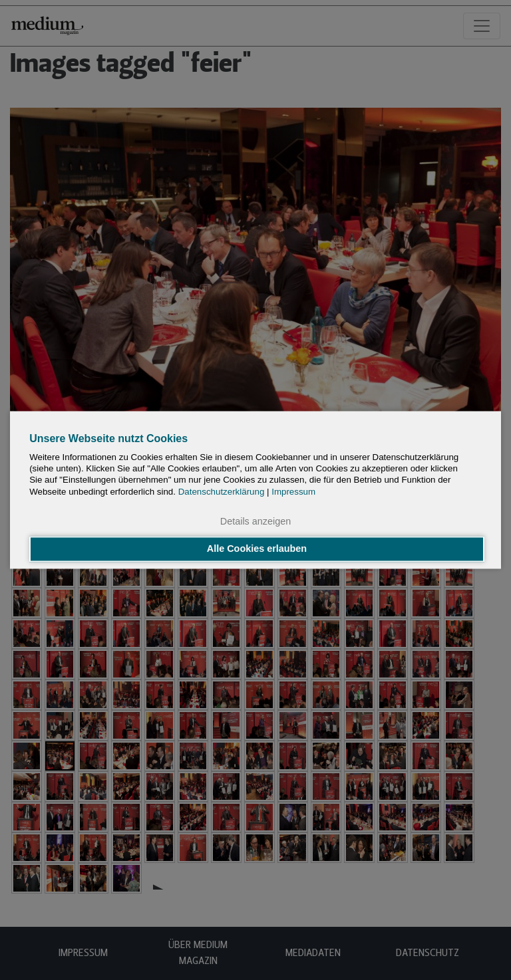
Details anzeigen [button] (255, 521)
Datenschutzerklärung (222, 492)
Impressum (293, 492)
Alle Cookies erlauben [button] (257, 549)
